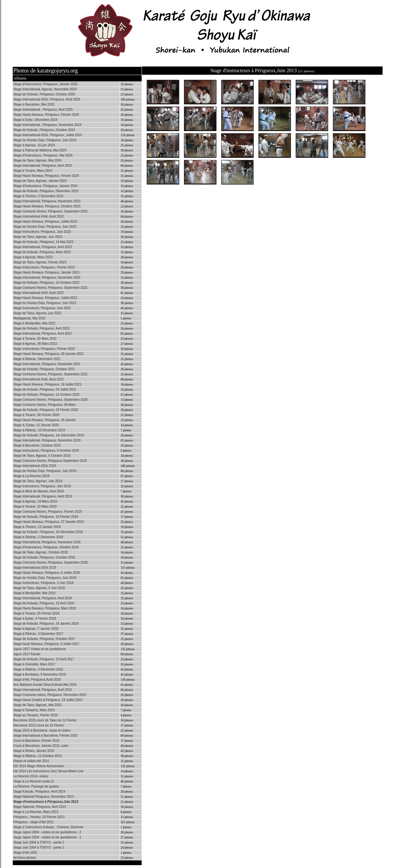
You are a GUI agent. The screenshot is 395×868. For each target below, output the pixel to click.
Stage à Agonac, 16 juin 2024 (34, 145)
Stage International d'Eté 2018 (35, 568)
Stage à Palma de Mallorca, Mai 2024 (40, 150)
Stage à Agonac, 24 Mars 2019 (35, 501)
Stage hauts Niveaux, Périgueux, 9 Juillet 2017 (46, 644)
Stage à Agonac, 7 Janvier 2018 (36, 629)
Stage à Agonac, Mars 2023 (33, 257)
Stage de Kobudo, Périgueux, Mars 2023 (42, 252)
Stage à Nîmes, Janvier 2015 (34, 751)
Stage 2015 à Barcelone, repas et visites (42, 730)
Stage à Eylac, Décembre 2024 (35, 120)
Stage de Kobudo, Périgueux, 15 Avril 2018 (44, 603)
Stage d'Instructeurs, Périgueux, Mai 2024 (43, 155)
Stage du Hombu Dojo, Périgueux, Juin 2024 (45, 140)
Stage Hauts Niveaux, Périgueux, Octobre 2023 (47, 206)
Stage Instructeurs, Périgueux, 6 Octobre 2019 (46, 451)
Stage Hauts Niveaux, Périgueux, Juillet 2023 (45, 222)
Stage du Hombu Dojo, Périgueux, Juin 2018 (45, 578)
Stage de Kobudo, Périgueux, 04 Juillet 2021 (45, 389)
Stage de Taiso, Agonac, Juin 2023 (38, 237)
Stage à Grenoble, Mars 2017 (34, 664)
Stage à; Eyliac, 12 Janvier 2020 (36, 425)
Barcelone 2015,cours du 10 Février (39, 725)
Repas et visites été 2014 (31, 761)
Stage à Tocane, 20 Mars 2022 (35, 339)
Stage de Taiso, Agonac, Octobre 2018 (41, 552)
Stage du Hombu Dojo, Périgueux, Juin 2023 (45, 227)
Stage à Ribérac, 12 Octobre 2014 (38, 756)
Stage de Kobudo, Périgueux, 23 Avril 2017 (44, 659)
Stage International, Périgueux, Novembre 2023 (47, 201)
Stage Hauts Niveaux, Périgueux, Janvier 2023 (46, 272)
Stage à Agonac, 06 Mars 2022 (35, 344)
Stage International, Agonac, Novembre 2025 (45, 89)
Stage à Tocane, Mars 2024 (33, 171)
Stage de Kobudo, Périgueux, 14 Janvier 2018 (46, 624)
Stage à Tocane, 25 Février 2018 (36, 613)
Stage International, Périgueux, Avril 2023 (43, 247)
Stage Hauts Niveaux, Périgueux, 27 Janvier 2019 (49, 522)
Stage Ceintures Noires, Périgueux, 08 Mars (45, 405)
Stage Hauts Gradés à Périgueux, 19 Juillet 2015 (48, 700)
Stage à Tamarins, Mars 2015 (34, 710)
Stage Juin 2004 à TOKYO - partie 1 (39, 847)
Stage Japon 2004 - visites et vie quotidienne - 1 (47, 837)
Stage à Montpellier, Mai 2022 (34, 323)
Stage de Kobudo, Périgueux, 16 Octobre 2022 (46, 283)
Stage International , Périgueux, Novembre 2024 (47, 125)
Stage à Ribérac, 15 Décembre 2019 (39, 430)
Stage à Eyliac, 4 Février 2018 (35, 618)
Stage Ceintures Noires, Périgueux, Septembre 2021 (50, 374)
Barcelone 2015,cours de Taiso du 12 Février (45, 720)
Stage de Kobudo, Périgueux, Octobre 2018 (44, 557)
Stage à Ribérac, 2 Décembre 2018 (38, 537)
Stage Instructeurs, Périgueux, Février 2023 (44, 267)
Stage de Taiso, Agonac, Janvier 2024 (40, 181)
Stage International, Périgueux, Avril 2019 (43, 496)
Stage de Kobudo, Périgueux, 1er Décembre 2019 (49, 435)
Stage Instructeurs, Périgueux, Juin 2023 (42, 232)
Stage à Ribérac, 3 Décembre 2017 (38, 634)
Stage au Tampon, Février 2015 (36, 715)
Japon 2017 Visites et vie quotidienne (40, 649)
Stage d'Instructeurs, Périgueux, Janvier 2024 (46, 186)
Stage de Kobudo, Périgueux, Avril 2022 (42, 328)
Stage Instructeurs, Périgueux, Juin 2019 (42, 486)
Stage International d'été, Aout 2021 (39, 379)
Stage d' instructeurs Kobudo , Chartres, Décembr (49, 827)
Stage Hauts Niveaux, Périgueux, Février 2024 (46, 176)
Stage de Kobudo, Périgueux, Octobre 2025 (44, 94)
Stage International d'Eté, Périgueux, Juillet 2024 (48, 135)
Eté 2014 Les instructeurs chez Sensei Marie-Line (49, 771)
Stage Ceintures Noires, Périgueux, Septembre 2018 (50, 562)
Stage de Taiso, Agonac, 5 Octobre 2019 (42, 456)
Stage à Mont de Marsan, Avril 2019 (39, 491)
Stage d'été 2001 (25, 853)
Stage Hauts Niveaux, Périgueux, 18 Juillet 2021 (48, 384)
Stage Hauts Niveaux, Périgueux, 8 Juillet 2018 (47, 573)
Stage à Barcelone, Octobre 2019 (37, 445)
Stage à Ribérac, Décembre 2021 (37, 359)
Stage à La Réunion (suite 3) (34, 781)
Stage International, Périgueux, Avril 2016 (43, 690)
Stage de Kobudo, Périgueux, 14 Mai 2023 (43, 242)
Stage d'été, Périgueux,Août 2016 (37, 680)
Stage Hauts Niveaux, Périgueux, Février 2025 (46, 115)
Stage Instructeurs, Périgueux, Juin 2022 (42, 308)
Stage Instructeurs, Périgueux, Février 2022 (44, 349)
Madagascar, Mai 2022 (29, 318)
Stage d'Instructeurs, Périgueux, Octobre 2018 (46, 547)
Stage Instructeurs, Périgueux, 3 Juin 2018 (43, 583)
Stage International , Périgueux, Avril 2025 (43, 110)
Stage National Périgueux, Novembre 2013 (44, 797)
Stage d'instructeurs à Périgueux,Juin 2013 (46, 802)
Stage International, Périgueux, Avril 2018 (43, 598)
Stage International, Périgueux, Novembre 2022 (47, 278)
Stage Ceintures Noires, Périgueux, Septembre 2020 (50, 400)
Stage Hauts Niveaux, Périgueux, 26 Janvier (45, 420)
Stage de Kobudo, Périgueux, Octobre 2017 (44, 639)
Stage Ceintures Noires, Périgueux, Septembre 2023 (50, 211)
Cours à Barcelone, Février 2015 (36, 741)
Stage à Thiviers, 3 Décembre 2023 (38, 196)
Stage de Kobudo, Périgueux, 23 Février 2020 (46, 410)
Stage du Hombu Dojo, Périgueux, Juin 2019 (45, 471)
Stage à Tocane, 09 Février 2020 (36, 415)
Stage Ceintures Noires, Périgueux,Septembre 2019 (50, 461)
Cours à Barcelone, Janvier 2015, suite (41, 746)
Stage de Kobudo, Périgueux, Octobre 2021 (44, 369)
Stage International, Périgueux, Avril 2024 (43, 166)
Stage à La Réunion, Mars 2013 (36, 812)
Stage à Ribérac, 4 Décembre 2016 (38, 669)
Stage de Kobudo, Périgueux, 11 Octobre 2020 (46, 395)
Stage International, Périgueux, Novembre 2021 (47, 364)
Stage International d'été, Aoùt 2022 (39, 293)
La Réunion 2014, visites (31, 776)
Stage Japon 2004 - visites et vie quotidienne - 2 (47, 832)
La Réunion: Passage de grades (36, 786)
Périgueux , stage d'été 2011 (34, 822)
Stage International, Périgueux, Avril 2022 (43, 333)
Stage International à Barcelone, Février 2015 (46, 736)
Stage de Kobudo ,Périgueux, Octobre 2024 (44, 130)
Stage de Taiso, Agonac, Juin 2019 (38, 481)
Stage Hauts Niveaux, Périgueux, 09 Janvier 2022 (49, 354)
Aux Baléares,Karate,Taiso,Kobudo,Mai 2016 (45, 685)
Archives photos (25, 858)
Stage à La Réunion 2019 (31, 476)
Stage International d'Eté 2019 (35, 466)
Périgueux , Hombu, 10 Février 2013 (39, 817)
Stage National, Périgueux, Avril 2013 (40, 807)
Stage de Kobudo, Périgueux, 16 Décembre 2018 (48, 532)
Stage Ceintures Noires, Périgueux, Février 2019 (48, 512)
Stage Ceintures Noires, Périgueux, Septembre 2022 (50, 288)
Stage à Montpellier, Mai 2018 (34, 593)
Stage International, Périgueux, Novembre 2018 (47, 542)
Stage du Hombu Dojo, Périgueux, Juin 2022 (45, 303)
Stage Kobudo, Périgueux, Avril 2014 (39, 792)
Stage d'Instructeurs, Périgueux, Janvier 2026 (46, 84)
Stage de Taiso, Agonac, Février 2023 (40, 262)
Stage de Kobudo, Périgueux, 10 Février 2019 (46, 517)
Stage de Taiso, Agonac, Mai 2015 (38, 705)
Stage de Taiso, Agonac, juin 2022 (37, 313)
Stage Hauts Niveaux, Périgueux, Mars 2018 (45, 608)
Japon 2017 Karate (27, 654)
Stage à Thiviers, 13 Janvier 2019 (37, 527)
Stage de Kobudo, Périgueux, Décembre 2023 (46, 191)
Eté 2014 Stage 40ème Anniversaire (39, 766)
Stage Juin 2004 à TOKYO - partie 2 (39, 842)
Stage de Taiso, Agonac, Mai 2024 (38, 160)
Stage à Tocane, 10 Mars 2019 (35, 507)
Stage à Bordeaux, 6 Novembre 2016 (40, 674)
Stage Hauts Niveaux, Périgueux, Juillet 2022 (45, 298)
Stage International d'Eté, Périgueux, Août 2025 (47, 99)
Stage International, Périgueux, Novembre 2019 (47, 440)
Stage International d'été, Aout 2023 (39, 216)
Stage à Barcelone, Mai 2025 (34, 104)
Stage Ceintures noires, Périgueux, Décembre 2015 (50, 695)
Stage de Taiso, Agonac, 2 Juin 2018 (39, 588)
